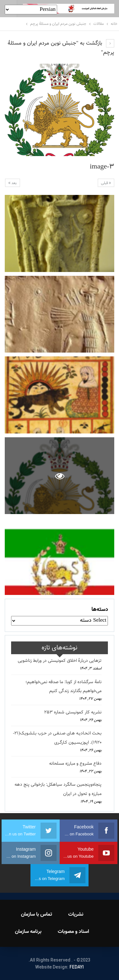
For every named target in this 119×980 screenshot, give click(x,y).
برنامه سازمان (28, 932)
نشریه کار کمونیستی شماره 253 (73, 712)
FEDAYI (77, 967)
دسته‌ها (100, 610)
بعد (13, 183)
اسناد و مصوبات (73, 932)
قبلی (106, 183)
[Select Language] (31, 10)
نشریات (76, 915)
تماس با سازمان (36, 915)
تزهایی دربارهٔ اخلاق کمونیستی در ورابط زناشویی (60, 661)
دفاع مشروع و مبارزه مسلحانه (75, 764)
